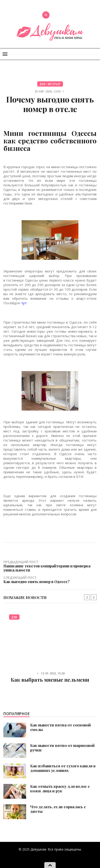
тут (24, 303)
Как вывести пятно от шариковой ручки (62, 748)
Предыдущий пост (50, 566)
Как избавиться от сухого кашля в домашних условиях (63, 768)
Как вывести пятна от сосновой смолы (61, 727)
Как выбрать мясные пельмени (50, 680)
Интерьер (54, 84)
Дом (42, 84)
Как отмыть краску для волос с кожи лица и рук (60, 788)
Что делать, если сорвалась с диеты (58, 809)
